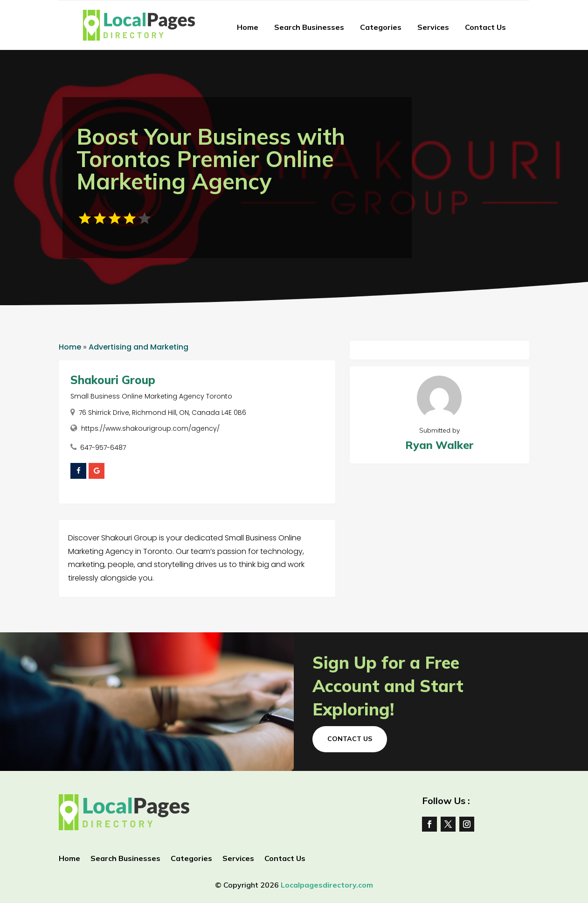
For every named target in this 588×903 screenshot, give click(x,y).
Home (248, 27)
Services (433, 27)
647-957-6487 (103, 448)
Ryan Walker (439, 445)
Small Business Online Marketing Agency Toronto (151, 396)
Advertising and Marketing (138, 347)
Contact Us (485, 27)
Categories (381, 27)
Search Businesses (309, 27)
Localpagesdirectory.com (327, 885)
